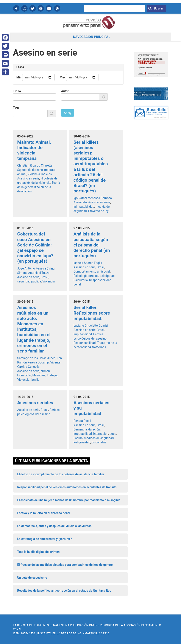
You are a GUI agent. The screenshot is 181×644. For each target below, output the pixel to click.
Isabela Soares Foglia (88, 263)
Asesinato (80, 202)
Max (63, 77)
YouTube (41, 8)
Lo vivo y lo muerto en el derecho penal (44, 513)
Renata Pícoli (82, 421)
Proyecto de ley (98, 211)
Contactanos (49, 8)
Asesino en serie (28, 178)
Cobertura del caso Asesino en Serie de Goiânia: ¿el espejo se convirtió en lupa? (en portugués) (35, 248)
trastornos (99, 347)
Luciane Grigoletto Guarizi (91, 326)
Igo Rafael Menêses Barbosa (93, 198)
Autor (65, 91)
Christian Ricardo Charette (35, 165)
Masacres (39, 375)
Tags (16, 108)
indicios (47, 174)
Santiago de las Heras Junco (36, 358)
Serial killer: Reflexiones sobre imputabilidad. (92, 313)
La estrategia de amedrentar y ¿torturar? (44, 539)
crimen (45, 371)
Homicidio (24, 375)
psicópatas (107, 276)
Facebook (16, 8)
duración (94, 429)
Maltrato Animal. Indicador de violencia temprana (34, 150)
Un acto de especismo (32, 578)
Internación (101, 434)
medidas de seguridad (99, 438)
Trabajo (52, 375)
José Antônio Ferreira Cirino (36, 268)
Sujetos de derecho (30, 170)
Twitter (33, 8)
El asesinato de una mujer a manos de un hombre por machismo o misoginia (69, 500)
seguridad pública (29, 281)
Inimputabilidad (84, 207)
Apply (68, 113)
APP (57, 8)
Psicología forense (86, 276)
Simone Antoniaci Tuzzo (33, 273)
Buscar (158, 8)
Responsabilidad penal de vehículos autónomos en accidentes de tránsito (67, 487)
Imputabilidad (83, 334)
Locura (78, 438)
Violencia (34, 174)
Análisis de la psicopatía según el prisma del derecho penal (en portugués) (92, 245)
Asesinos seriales (35, 403)
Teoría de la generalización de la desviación (39, 187)
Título (17, 91)
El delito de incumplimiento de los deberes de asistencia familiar (61, 474)
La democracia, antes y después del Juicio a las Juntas (54, 526)
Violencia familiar (29, 380)
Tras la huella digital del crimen (38, 552)
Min (19, 77)
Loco (113, 434)
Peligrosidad (82, 442)
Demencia (80, 429)
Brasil (44, 277)
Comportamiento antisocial (92, 271)
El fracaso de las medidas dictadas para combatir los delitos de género (65, 565)
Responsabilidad (85, 343)
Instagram (24, 8)
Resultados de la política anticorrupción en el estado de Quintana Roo (64, 591)
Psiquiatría (81, 280)
